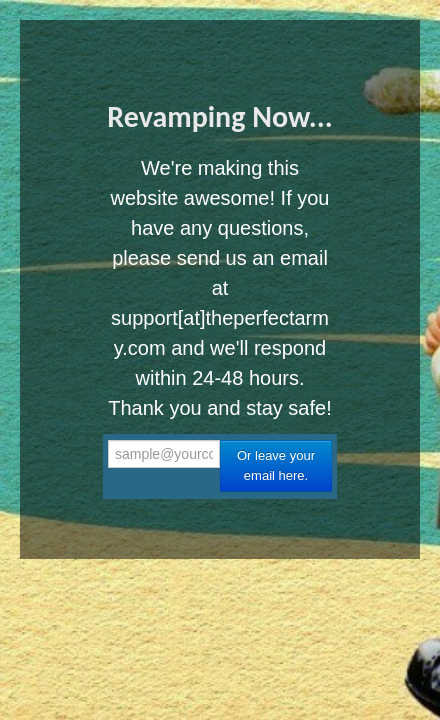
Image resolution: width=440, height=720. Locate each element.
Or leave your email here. (276, 465)
